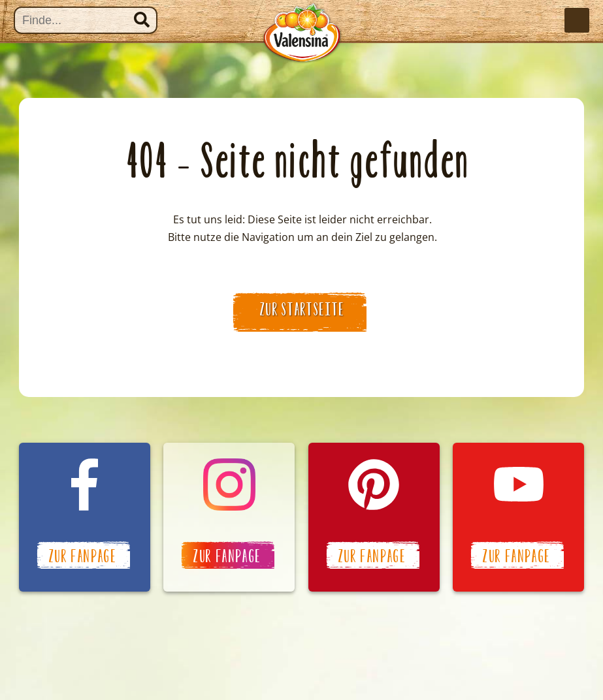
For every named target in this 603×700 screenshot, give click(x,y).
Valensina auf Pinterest (374, 517)
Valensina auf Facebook (85, 517)
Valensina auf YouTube (518, 517)
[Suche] (86, 20)
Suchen (142, 20)
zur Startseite (302, 310)
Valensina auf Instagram (229, 517)
